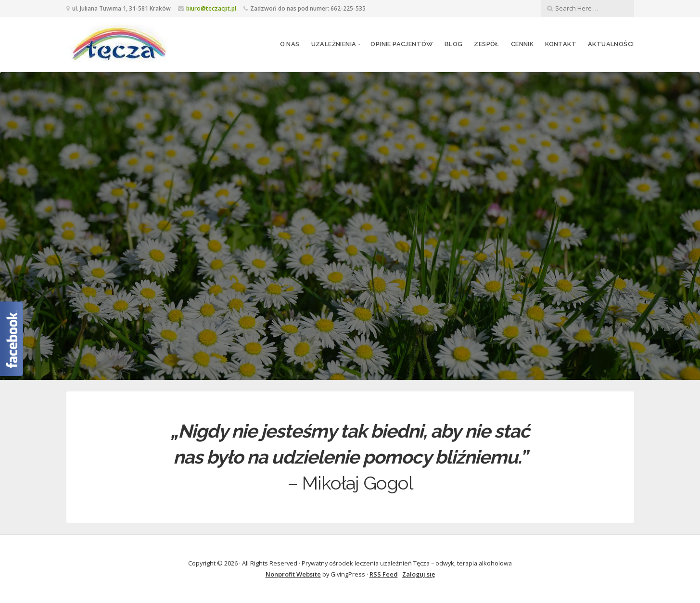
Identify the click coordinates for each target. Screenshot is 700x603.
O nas (290, 44)
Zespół (486, 44)
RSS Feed (384, 574)
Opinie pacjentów (401, 44)
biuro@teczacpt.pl (211, 8)
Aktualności (611, 44)
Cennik (522, 44)
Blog (454, 44)
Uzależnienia (334, 44)
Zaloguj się (419, 574)
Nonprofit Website (293, 574)
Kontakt (561, 44)
